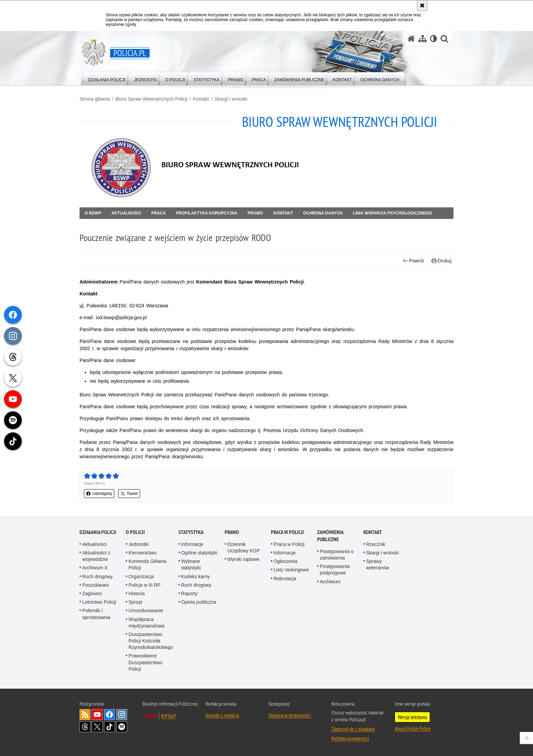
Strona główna (95, 99)
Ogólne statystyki (199, 553)
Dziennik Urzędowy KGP (244, 547)
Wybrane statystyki (191, 564)
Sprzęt (135, 602)
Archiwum (330, 582)
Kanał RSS (85, 715)
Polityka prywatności (350, 738)
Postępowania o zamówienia (337, 555)
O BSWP (93, 213)
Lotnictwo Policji (99, 602)
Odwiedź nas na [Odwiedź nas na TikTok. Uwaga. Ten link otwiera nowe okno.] (109, 727)
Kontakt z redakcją (222, 715)
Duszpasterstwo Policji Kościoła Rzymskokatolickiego (151, 641)
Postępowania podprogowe (335, 570)
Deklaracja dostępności (290, 715)
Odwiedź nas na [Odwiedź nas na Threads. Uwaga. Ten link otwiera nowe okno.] (85, 727)
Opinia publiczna (199, 602)
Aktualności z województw (96, 556)
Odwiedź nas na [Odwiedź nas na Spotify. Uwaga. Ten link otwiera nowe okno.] (122, 727)
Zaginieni (92, 594)
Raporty (190, 594)
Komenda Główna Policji (147, 564)
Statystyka (191, 532)
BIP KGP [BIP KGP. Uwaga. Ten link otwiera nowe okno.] (168, 716)
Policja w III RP (144, 585)
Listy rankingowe (291, 570)
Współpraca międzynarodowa (147, 623)
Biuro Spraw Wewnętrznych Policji (151, 99)
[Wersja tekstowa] (434, 39)
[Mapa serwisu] (423, 39)
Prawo (255, 213)
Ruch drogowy (98, 577)
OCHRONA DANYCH (323, 213)
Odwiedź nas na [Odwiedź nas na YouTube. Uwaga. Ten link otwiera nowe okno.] (97, 715)
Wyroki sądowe (244, 559)
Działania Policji (98, 532)
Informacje (192, 544)
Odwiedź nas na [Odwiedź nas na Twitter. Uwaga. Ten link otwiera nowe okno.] (97, 727)
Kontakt (201, 99)
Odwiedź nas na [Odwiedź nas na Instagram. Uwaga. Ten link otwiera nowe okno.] (122, 715)
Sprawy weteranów (378, 564)
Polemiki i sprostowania (96, 614)
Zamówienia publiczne (330, 536)
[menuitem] (107, 78)
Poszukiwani (96, 585)
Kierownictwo (142, 553)
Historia (136, 594)
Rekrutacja (285, 579)
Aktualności (126, 213)
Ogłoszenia (286, 561)
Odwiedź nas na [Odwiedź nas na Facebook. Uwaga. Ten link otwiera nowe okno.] (109, 715)
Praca (159, 213)
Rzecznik (376, 544)
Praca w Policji (287, 532)
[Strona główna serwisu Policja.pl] (411, 39)
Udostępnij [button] (99, 494)
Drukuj (441, 261)
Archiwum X (95, 568)
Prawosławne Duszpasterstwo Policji (145, 662)
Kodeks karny (196, 577)
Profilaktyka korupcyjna (207, 213)
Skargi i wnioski (231, 99)
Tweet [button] (129, 494)
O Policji (135, 532)
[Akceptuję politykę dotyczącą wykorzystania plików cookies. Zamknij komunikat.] (422, 5)
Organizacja (141, 577)
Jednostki (139, 544)
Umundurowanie (146, 611)
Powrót (413, 261)
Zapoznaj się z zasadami (353, 729)
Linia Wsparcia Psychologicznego (392, 213)
